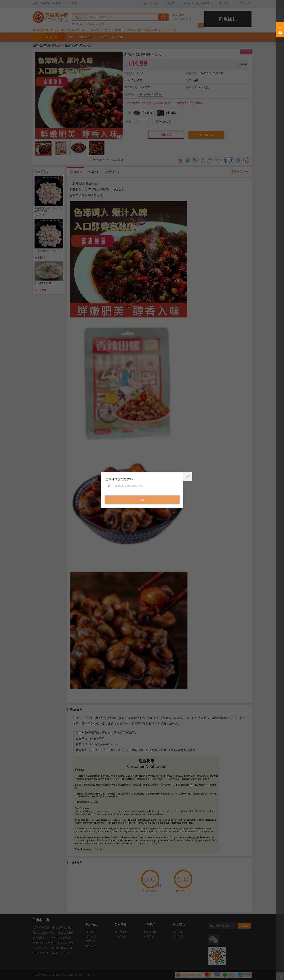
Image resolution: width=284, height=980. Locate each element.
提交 (142, 500)
